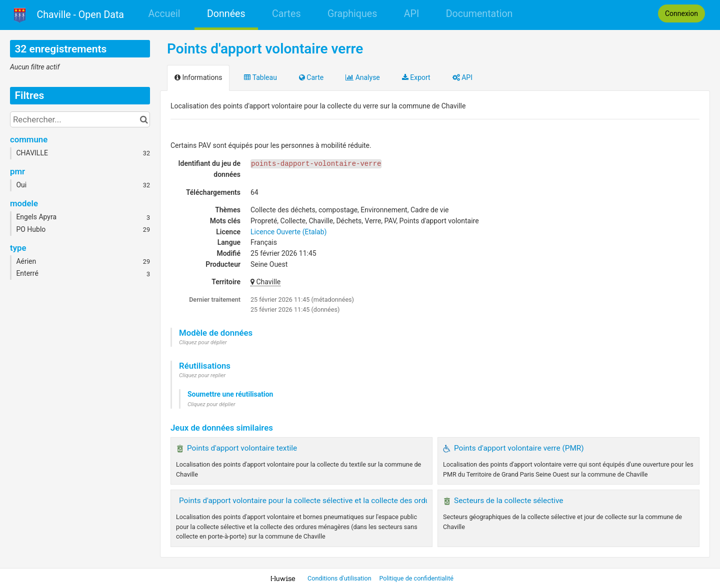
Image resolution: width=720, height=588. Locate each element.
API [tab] (462, 77)
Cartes (286, 14)
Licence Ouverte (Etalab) (288, 232)
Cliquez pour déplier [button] (203, 342)
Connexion (681, 13)
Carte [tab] (311, 77)
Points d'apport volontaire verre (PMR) (519, 448)
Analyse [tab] (363, 77)
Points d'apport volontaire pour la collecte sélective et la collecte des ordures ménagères (330, 501)
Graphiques (352, 14)
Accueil (164, 14)
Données (226, 14)
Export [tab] (416, 77)
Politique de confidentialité (416, 578)
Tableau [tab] (260, 77)
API (411, 14)
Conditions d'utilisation (340, 578)
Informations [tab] (198, 77)
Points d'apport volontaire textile (242, 448)
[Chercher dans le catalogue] (144, 119)
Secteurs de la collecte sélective (509, 501)
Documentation (479, 14)
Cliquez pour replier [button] (202, 375)
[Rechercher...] (80, 119)
